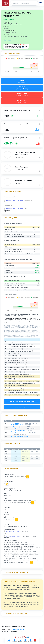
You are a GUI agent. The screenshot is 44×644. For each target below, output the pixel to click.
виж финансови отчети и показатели (22, 402)
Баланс (22, 81)
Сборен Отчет (22, 95)
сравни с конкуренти (22, 407)
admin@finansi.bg (19, 629)
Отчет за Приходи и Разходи (22, 88)
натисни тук (7, 41)
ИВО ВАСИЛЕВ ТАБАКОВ (14, 201)
